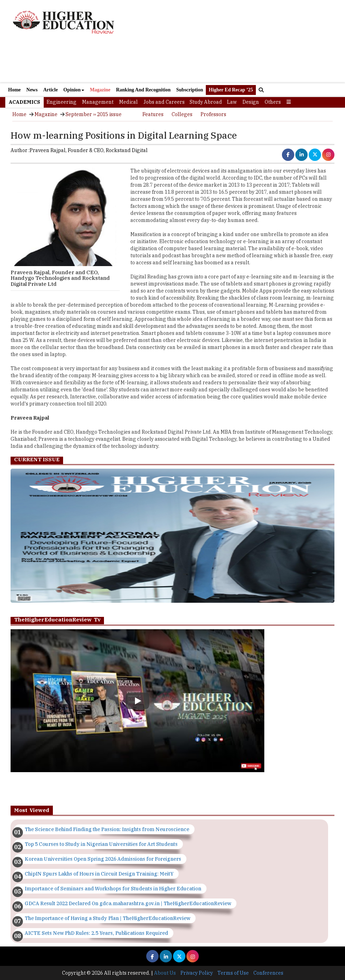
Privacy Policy (197, 973)
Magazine (100, 90)
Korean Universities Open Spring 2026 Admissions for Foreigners (103, 859)
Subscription (190, 90)
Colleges (182, 114)
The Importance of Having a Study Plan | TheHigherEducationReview (107, 918)
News (32, 90)
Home (14, 90)
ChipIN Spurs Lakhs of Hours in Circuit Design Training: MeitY (99, 874)
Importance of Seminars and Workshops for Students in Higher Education (113, 889)
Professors (213, 114)
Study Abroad (206, 102)
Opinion (74, 90)
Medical (128, 102)
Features (153, 114)
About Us (165, 973)
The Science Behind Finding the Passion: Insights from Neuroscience (107, 829)
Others (273, 102)
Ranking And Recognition (143, 90)
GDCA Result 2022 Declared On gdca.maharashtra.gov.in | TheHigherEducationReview (128, 903)
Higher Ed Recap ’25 (231, 90)
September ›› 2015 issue (94, 114)
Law (232, 102)
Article (51, 90)
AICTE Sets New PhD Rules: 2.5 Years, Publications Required (96, 933)
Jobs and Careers (164, 102)
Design (251, 102)
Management (98, 102)
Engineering (61, 102)
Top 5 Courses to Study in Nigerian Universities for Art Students (101, 844)
